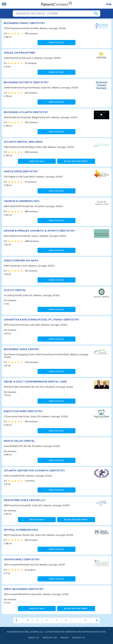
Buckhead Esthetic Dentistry (26, 82)
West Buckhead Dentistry (24, 589)
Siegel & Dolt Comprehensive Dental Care (35, 382)
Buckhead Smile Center (21, 349)
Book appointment (76, 161)
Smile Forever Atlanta (21, 260)
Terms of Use (50, 638)
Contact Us (78, 638)
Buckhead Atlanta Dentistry (26, 112)
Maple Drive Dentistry (21, 171)
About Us (34, 638)
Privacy (65, 638)
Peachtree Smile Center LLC (25, 500)
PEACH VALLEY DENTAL (19, 441)
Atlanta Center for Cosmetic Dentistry (34, 470)
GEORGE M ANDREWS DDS (22, 201)
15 (85, 620)
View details (57, 43)
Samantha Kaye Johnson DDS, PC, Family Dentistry (41, 320)
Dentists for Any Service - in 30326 (37, 13)
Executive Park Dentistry (23, 411)
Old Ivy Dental (15, 290)
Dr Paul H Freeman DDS (21, 530)
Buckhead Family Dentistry (24, 23)
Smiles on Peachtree (19, 53)
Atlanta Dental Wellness (23, 142)
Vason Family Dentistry (22, 559)
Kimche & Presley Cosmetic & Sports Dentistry (39, 231)
